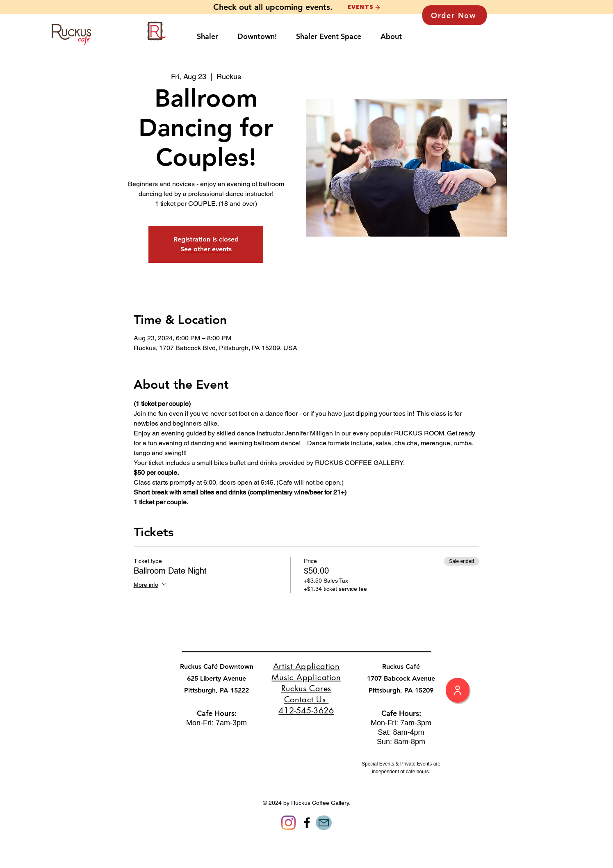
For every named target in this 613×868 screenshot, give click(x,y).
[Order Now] (455, 15)
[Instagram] (288, 823)
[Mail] (324, 823)
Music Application (306, 677)
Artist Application (306, 666)
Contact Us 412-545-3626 (306, 705)
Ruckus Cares (306, 688)
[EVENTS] (364, 7)
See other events (206, 249)
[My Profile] (458, 690)
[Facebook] (307, 823)
